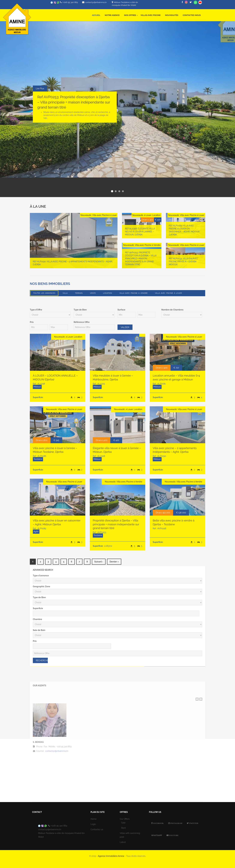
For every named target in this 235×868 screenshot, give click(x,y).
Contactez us (97, 829)
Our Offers (125, 819)
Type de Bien (80, 556)
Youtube (173, 835)
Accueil (96, 15)
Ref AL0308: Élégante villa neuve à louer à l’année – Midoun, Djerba (140, 234)
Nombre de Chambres (172, 556)
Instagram (176, 823)
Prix (32, 569)
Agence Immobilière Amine (111, 856)
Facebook (158, 823)
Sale (123, 823)
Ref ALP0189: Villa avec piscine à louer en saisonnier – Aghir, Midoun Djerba (184, 233)
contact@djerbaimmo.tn (96, 2)
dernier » (114, 808)
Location (108, 293)
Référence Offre (82, 569)
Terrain (79, 293)
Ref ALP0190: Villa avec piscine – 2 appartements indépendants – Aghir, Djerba (73, 266)
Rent (123, 828)
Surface (121, 556)
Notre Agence (112, 15)
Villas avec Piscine (151, 15)
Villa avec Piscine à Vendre (133, 293)
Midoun (37, 633)
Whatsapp (196, 2)
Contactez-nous (192, 15)
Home (94, 819)
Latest (123, 842)
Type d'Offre (36, 556)
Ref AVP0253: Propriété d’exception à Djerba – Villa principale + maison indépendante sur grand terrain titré (74, 102)
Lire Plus (40, 89)
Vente (93, 293)
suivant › (99, 808)
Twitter (193, 823)
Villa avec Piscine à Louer (168, 293)
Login (93, 824)
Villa (65, 293)
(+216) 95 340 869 (70, 2)
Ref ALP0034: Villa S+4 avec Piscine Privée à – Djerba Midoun (184, 264)
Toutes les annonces (44, 293)
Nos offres (131, 14)
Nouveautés (172, 15)
